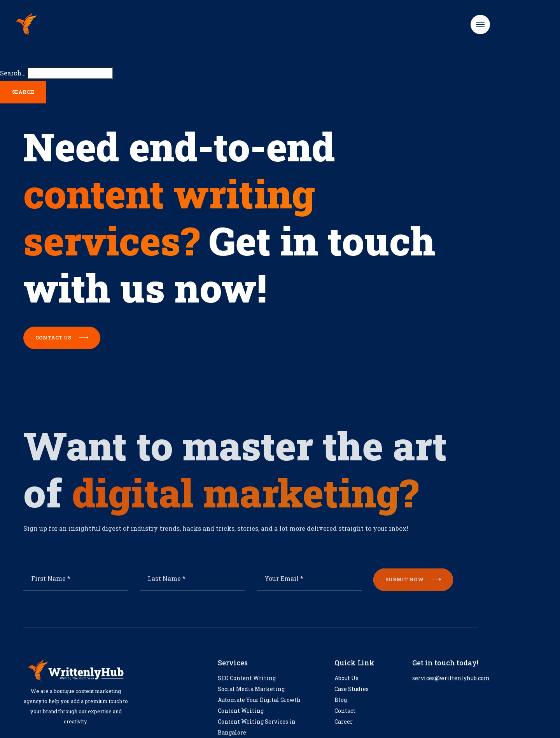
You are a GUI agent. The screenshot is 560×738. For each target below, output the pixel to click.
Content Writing (241, 719)
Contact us (62, 338)
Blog (341, 708)
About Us (346, 686)
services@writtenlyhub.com (451, 686)
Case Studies (352, 697)
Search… (13, 73)
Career (344, 730)
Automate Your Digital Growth (259, 708)
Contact (345, 719)
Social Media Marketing (251, 697)
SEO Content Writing (247, 686)
